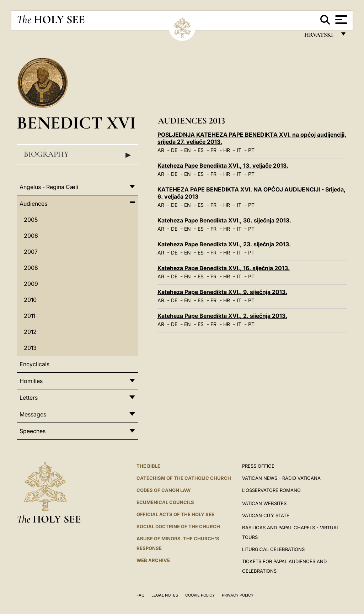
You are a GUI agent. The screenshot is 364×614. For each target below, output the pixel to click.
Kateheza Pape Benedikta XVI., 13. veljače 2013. (223, 166)
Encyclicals (34, 364)
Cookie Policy (200, 595)
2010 (30, 300)
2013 (30, 348)
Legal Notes (165, 595)
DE (174, 150)
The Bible (148, 466)
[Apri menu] (340, 20)
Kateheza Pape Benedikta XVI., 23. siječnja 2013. (224, 244)
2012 (30, 332)
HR (227, 150)
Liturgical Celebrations (273, 549)
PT (251, 150)
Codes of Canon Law (164, 490)
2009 (31, 284)
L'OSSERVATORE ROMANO (271, 490)
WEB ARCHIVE (153, 560)
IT (239, 150)
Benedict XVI (76, 123)
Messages (33, 414)
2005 (31, 220)
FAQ (140, 595)
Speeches (33, 431)
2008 (31, 268)
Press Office (258, 466)
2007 (31, 252)
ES (201, 150)
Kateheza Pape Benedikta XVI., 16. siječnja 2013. (224, 268)
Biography (77, 154)
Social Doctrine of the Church (178, 526)
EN (188, 150)
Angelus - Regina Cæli (49, 187)
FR (213, 150)
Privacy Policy (238, 595)
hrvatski (320, 36)
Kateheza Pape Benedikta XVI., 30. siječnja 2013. (224, 220)
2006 (31, 236)
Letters (29, 398)
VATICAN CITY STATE (266, 515)
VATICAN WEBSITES (264, 503)
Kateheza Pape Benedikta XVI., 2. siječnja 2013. (222, 316)
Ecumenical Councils (165, 502)
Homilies (31, 381)
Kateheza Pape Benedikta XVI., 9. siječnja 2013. (222, 292)
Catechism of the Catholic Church (184, 478)
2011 (30, 316)
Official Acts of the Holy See (175, 514)
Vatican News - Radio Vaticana (281, 478)
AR (161, 150)
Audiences (33, 204)
